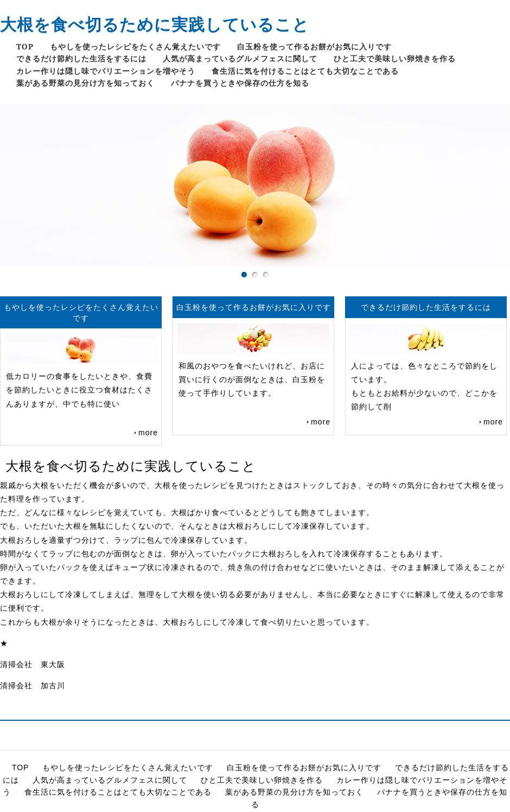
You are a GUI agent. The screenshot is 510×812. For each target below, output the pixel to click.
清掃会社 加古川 (33, 686)
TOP (25, 46)
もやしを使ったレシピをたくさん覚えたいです (135, 46)
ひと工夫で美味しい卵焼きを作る (395, 58)
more (148, 433)
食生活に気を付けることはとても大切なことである (305, 71)
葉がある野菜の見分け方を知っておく (85, 83)
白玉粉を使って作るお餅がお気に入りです (314, 46)
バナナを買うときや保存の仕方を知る (240, 83)
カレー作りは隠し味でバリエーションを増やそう (106, 71)
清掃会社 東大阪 (33, 664)
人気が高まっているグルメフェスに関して (240, 58)
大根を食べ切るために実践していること (155, 24)
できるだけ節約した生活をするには (81, 58)
